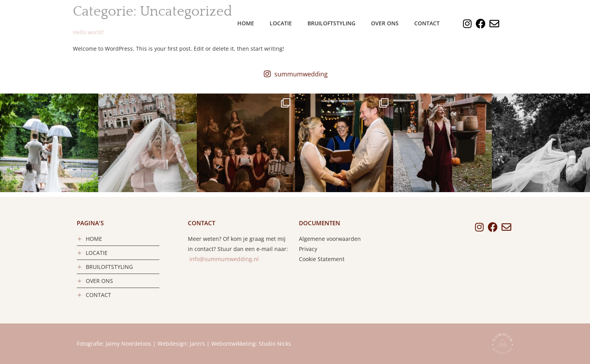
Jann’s (197, 344)
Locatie (281, 23)
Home (246, 23)
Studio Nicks (275, 344)
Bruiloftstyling (331, 23)
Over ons (385, 23)
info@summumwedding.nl (223, 259)
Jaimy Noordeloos (128, 344)
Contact (427, 23)
